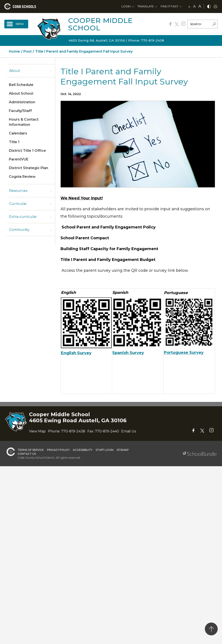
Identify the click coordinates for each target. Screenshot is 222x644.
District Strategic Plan (29, 168)
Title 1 (14, 142)
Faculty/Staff (20, 111)
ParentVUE (19, 159)
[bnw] (209, 7)
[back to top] (211, 629)
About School (21, 93)
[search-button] (214, 25)
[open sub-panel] (51, 71)
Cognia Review (22, 177)
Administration (22, 102)
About (15, 71)
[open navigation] (16, 24)
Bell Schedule (21, 85)
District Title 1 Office (27, 151)
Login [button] (126, 6)
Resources (18, 191)
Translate (146, 6)
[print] (215, 7)
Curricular (18, 204)
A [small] (189, 7)
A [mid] (194, 6)
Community (19, 230)
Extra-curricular (23, 217)
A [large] (200, 6)
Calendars (18, 133)
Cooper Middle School (100, 24)
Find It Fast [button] (169, 6)
